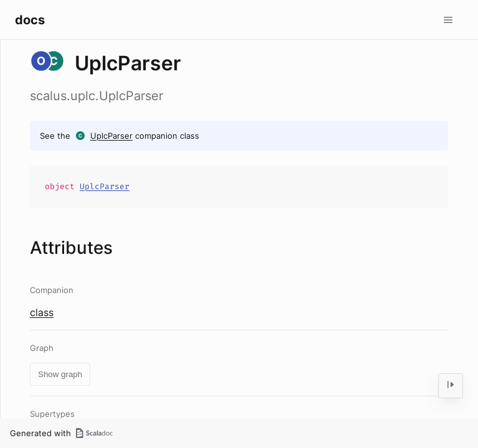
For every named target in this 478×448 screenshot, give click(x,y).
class (42, 312)
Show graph (60, 374)
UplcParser (111, 136)
